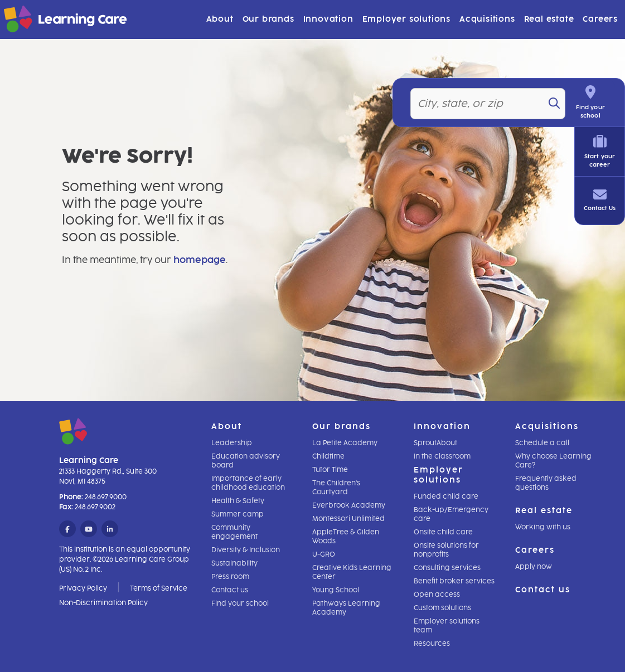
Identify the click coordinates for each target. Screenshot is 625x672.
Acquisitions (487, 19)
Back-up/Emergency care (451, 514)
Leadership (232, 443)
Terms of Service (159, 588)
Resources (432, 644)
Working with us (543, 527)
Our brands (268, 19)
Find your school (240, 603)
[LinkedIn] (110, 529)
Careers (600, 19)
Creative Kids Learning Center (352, 572)
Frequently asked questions (546, 483)
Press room (230, 577)
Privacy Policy (83, 588)
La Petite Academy (345, 443)
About (220, 19)
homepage (200, 260)
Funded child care (446, 496)
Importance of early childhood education (248, 483)
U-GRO (324, 554)
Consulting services (447, 568)
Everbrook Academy (349, 505)
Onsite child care (443, 532)
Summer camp (238, 514)
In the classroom (442, 456)
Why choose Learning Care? (553, 461)
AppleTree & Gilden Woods (346, 537)
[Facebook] (67, 529)
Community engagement (234, 532)
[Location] (492, 87)
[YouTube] (89, 529)
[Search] (564, 87)
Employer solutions (406, 19)
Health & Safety (238, 501)
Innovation (328, 19)
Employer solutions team (447, 626)
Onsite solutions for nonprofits (446, 550)
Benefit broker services (454, 581)
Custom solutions (442, 608)
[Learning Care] (38, 21)
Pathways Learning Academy (346, 608)
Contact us (230, 590)
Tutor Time (330, 470)
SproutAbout (435, 443)
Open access (437, 595)
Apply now (534, 567)
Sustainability (234, 563)
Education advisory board (246, 461)
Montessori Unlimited (348, 519)
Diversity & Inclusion (246, 550)
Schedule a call (542, 443)
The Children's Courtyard (336, 488)
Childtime (328, 456)
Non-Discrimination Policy (103, 603)
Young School (336, 590)
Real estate (549, 19)
